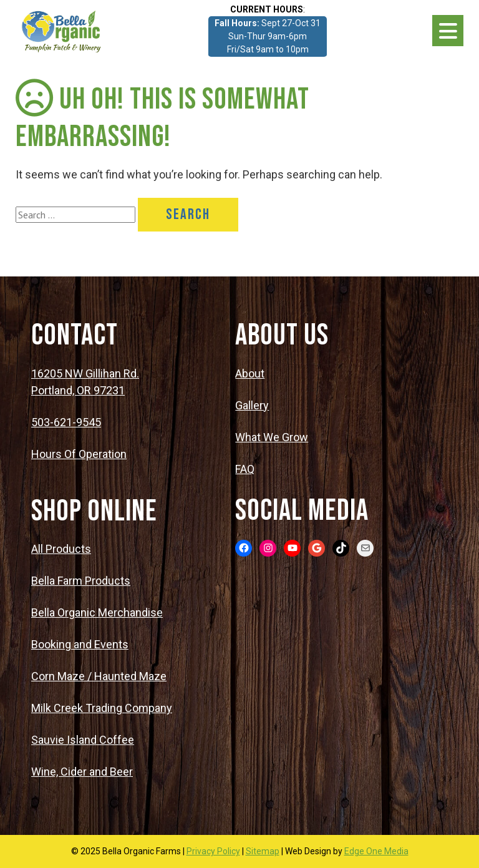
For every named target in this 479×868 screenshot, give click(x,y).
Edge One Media (376, 851)
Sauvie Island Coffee (83, 740)
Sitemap (263, 851)
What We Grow (272, 437)
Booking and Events (80, 644)
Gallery (252, 405)
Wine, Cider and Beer (82, 772)
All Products (61, 549)
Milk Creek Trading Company (102, 708)
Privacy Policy (213, 851)
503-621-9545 (66, 422)
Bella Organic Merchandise (97, 612)
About (250, 373)
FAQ (245, 469)
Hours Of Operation (79, 454)
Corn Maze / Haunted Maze (99, 676)
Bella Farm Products (81, 581)
